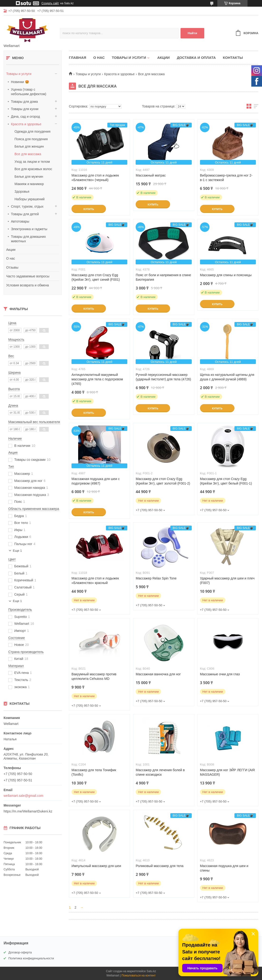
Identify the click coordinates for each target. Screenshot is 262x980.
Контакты (233, 58)
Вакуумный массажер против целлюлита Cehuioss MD (94, 676)
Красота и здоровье (26, 124)
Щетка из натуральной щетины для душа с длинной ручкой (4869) (227, 377)
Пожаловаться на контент (139, 975)
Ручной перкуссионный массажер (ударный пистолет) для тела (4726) (163, 377)
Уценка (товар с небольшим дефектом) (29, 92)
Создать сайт (50, 3)
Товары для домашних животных (28, 239)
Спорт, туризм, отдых (27, 206)
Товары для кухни (25, 109)
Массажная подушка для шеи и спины (224, 868)
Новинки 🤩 (20, 82)
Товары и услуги (19, 74)
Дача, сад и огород (25, 117)
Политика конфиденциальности (31, 958)
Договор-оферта (20, 952)
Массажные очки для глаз (220, 674)
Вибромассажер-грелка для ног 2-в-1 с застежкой (226, 178)
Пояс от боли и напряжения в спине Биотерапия (163, 277)
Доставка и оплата (196, 58)
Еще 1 (17, 551)
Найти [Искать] (192, 33)
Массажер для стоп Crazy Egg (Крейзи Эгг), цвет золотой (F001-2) (163, 481)
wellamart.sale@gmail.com (23, 796)
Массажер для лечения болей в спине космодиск (160, 772)
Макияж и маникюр (29, 184)
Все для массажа (28, 154)
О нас (11, 258)
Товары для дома (24, 102)
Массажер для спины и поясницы (226, 275)
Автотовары (20, 221)
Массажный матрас (151, 175)
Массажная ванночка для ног (158, 674)
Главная (78, 58)
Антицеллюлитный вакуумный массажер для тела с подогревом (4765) (97, 379)
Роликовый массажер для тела (160, 866)
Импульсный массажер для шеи (96, 866)
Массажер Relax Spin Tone (156, 578)
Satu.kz (151, 971)
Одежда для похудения (32, 131)
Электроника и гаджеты (29, 229)
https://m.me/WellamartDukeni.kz (28, 811)
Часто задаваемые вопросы (28, 276)
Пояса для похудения (31, 139)
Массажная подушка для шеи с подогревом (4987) (96, 481)
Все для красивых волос (33, 169)
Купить (89, 209)
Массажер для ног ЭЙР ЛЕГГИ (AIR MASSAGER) (228, 772)
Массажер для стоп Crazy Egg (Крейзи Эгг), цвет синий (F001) (96, 277)
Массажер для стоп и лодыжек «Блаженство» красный (95, 581)
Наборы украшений (30, 199)
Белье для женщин (29, 146)
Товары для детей (25, 214)
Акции (11, 250)
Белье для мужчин (29, 177)
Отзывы (12, 267)
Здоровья (22, 191)
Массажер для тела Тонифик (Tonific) (94, 772)
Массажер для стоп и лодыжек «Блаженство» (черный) (95, 178)
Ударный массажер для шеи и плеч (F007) (227, 581)
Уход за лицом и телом (32, 162)
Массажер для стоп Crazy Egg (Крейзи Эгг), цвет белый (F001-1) (226, 481)
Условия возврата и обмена (28, 285)
